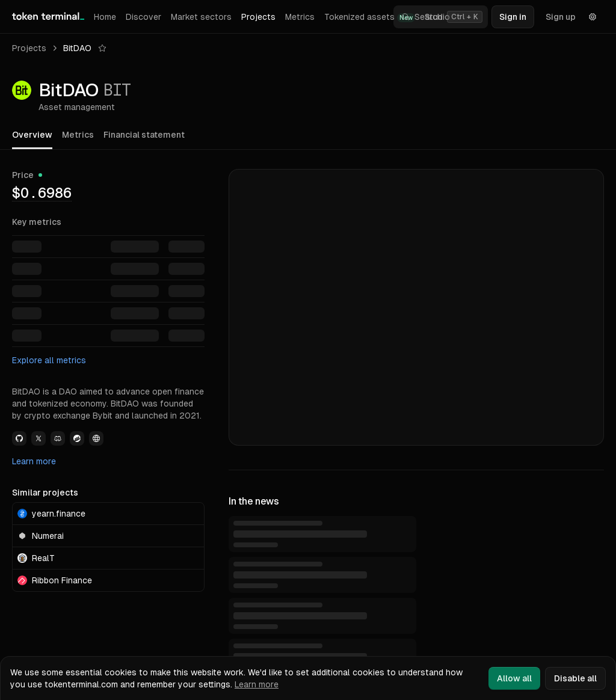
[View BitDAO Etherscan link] (77, 438)
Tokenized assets (370, 17)
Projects (258, 17)
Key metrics (37, 222)
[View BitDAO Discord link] (58, 438)
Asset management (77, 107)
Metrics (300, 17)
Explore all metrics (49, 360)
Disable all (575, 678)
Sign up (561, 17)
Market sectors (201, 17)
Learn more (34, 461)
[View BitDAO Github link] (19, 438)
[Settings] (593, 17)
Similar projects (45, 493)
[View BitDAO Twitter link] (38, 438)
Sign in (513, 17)
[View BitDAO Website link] (96, 438)
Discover (143, 17)
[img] (42, 192)
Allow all (514, 678)
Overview (32, 135)
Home (105, 17)
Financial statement (144, 135)
